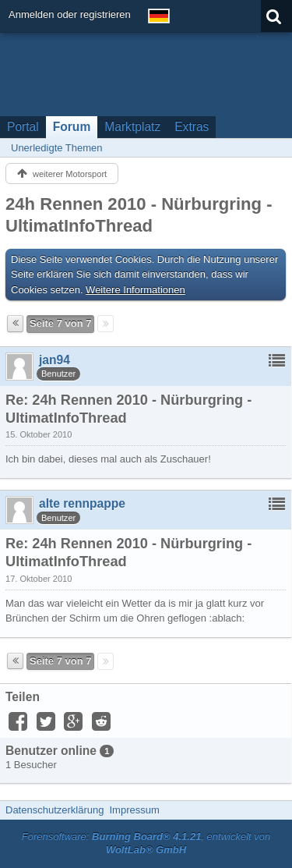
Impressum (134, 810)
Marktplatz (132, 127)
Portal (23, 127)
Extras (192, 127)
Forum (72, 127)
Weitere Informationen (135, 290)
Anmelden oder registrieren (70, 14)
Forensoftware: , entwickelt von (146, 843)
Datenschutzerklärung (55, 810)
